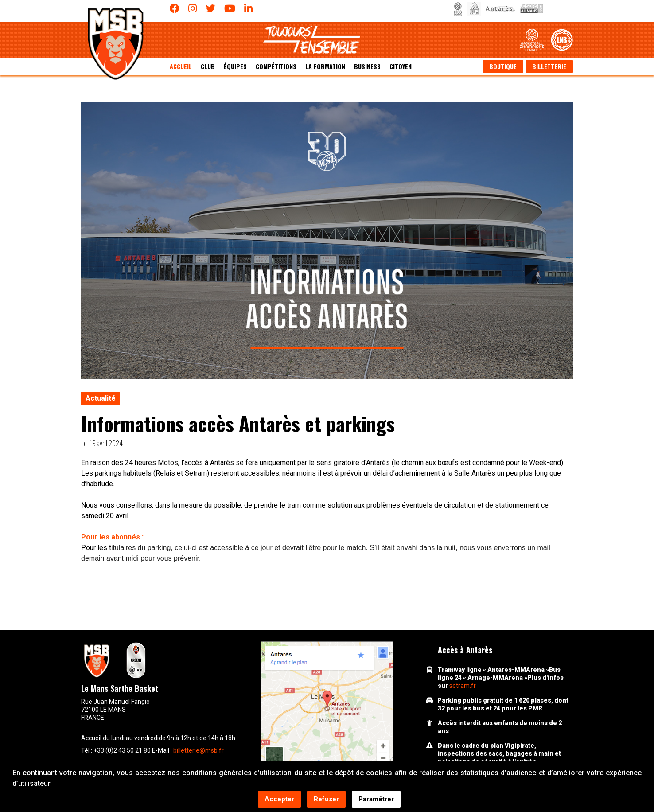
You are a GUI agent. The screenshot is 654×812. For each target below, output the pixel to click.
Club (208, 66)
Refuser (326, 800)
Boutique (503, 66)
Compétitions (276, 66)
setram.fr (463, 686)
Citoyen (401, 66)
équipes (235, 66)
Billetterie (549, 66)
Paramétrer (376, 800)
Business (367, 66)
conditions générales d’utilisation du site (249, 773)
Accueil (181, 66)
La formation (325, 66)
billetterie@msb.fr (199, 750)
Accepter (279, 800)
